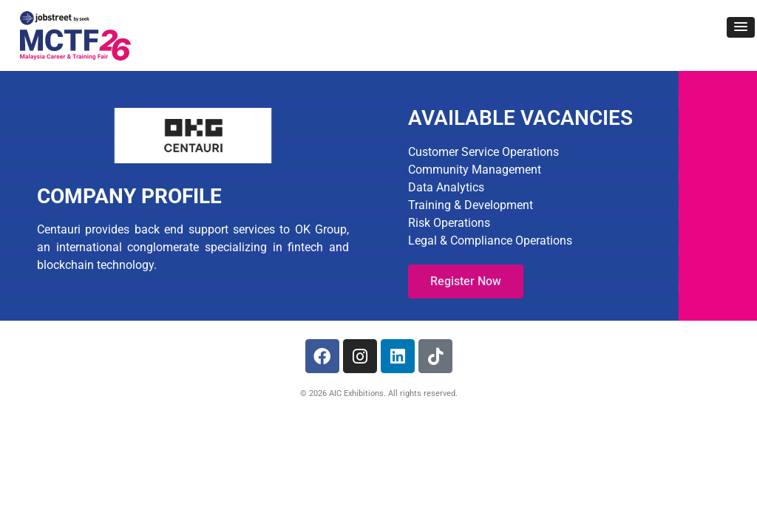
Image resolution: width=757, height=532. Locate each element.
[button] (741, 27)
